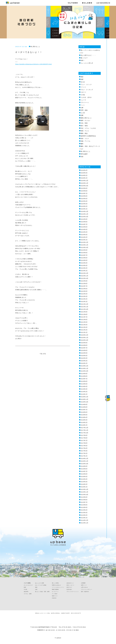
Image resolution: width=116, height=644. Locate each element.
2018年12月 (84, 397)
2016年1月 (84, 487)
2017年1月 (84, 456)
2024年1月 (84, 240)
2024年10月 (84, 217)
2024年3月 (84, 235)
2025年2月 (84, 206)
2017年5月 (84, 446)
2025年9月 (84, 188)
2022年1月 (84, 301)
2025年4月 (84, 201)
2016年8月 (84, 469)
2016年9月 (84, 466)
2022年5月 (84, 291)
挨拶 (82, 79)
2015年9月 (84, 497)
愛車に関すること (86, 118)
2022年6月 (84, 289)
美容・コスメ (85, 139)
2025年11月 (84, 183)
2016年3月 (84, 482)
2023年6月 (84, 258)
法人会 (83, 82)
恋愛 (82, 115)
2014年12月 (84, 520)
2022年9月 (84, 281)
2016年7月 (84, 471)
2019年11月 (84, 368)
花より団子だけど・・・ (88, 55)
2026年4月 (84, 170)
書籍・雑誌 (84, 133)
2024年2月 (84, 237)
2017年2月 (84, 453)
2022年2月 (84, 299)
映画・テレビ (85, 131)
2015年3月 (84, 513)
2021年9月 (84, 312)
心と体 (83, 113)
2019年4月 (84, 386)
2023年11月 (84, 245)
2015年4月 (84, 510)
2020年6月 (84, 350)
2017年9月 (84, 435)
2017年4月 (84, 448)
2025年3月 (84, 204)
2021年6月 (84, 320)
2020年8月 (84, 345)
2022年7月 (84, 286)
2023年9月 (84, 250)
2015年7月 (84, 502)
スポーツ (83, 92)
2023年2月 (84, 268)
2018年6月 (84, 412)
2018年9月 (84, 404)
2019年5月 (84, 384)
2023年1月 (84, 271)
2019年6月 (84, 381)
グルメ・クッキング (87, 90)
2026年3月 (84, 173)
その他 (83, 95)
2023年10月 (84, 247)
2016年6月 (84, 474)
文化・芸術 (84, 123)
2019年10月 (84, 371)
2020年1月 (84, 363)
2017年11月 (84, 430)
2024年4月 (84, 232)
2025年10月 (84, 186)
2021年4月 (84, 325)
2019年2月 (84, 392)
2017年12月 (84, 428)
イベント (83, 87)
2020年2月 (84, 361)
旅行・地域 (84, 126)
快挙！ (83, 60)
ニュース (83, 100)
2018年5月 (84, 415)
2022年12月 (84, 273)
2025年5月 (84, 199)
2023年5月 (84, 260)
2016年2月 (84, 484)
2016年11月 (84, 461)
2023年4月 (84, 263)
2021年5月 (84, 322)
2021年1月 (84, 332)
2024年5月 (84, 229)
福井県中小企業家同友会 (88, 136)
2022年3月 (84, 296)
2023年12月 (84, 242)
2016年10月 (84, 464)
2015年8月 (84, 500)
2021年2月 (84, 330)
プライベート (85, 102)
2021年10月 (84, 309)
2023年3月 (84, 265)
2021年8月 (84, 314)
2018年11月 (84, 399)
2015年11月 (84, 492)
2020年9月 (84, 343)
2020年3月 (84, 358)
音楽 (82, 157)
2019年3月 (84, 389)
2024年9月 (84, 219)
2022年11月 (84, 276)
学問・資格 (84, 110)
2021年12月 (84, 304)
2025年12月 (84, 181)
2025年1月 (84, 209)
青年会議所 (84, 154)
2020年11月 (84, 338)
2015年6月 (84, 505)
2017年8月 (84, 438)
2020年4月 (84, 356)
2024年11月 (84, 214)
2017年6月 (84, 443)
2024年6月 (84, 227)
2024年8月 (84, 222)
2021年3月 (84, 327)
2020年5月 (84, 353)
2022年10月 (84, 278)
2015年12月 (84, 489)
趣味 (82, 144)
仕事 (82, 108)
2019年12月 (84, 366)
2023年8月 (84, 253)
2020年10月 (84, 340)
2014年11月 (84, 523)
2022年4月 (84, 294)
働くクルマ (84, 58)
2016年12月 (84, 458)
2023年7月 (84, 255)
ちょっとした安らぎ (87, 63)
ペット (83, 105)
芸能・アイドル (85, 141)
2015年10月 (84, 495)
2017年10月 (84, 433)
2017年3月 (84, 451)
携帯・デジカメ (85, 120)
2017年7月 (84, 440)
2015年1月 (84, 518)
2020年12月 (84, 335)
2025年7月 (84, 193)
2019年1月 (84, 394)
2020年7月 (84, 348)
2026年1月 (84, 178)
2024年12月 (84, 211)
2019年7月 (84, 379)
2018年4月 (84, 417)
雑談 (82, 77)
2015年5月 (84, 507)
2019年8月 (84, 376)
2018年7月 (84, 410)
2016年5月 (84, 477)
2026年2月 (84, 175)
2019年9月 (84, 374)
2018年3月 (84, 420)
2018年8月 (84, 407)
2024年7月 (84, 224)
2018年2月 (84, 422)
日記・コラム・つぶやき (88, 128)
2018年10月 (84, 402)
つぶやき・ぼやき (86, 97)
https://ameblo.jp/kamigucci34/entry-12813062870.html (34, 64)
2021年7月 (84, 317)
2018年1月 (84, 425)
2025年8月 (84, 191)
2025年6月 (84, 196)
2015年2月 (84, 515)
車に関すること (35, 47)
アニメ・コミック (86, 84)
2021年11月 (84, 307)
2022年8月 (84, 283)
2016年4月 (84, 479)
